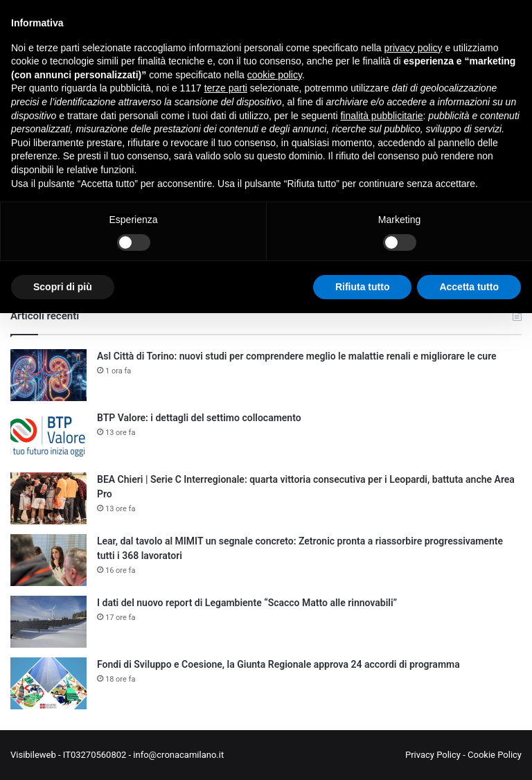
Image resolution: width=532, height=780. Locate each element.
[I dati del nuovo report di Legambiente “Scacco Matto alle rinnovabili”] (48, 622)
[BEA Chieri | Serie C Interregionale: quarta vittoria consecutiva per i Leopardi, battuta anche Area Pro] (48, 498)
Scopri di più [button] (63, 287)
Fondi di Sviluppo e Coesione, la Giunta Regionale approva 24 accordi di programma (278, 664)
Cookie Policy (495, 755)
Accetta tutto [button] (469, 287)
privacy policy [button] (414, 48)
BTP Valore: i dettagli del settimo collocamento (199, 418)
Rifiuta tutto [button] (363, 287)
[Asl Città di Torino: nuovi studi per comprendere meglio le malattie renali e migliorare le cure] (48, 375)
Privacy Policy (433, 755)
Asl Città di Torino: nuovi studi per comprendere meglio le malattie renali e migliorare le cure (297, 356)
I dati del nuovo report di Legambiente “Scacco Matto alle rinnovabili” (247, 603)
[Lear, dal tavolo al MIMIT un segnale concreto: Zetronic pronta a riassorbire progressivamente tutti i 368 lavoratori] (48, 560)
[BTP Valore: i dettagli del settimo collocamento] (48, 437)
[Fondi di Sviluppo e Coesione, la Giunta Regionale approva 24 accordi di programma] (48, 683)
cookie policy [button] (275, 75)
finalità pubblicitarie (381, 116)
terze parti (226, 88)
